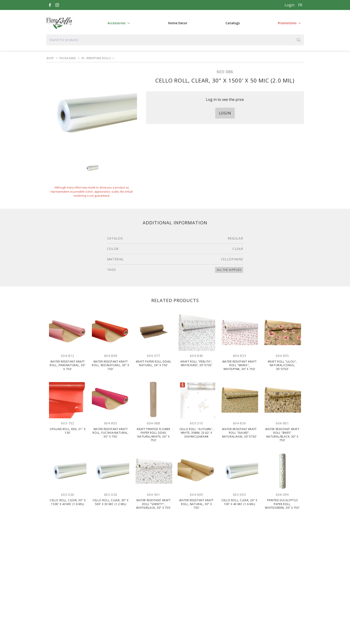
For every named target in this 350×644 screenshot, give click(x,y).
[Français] (300, 5)
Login (290, 5)
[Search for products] (175, 40)
